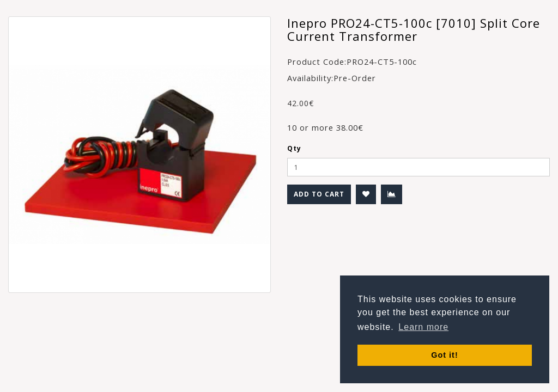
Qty (294, 148)
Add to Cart (319, 194)
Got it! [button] (444, 355)
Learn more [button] (423, 327)
